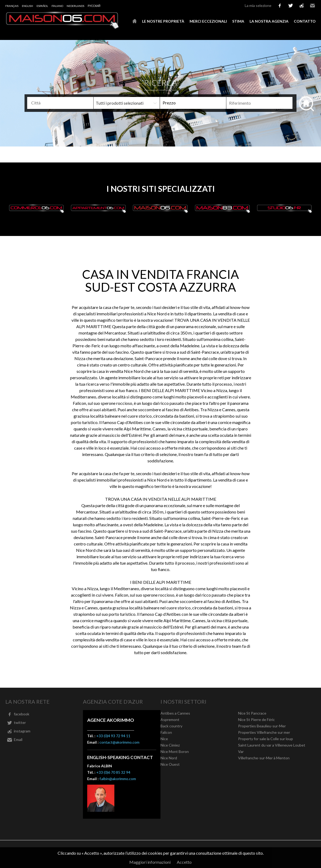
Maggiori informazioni (150, 862)
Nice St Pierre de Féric (256, 720)
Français (12, 6)
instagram (302, 6)
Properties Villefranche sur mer (264, 732)
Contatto (305, 21)
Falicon (166, 732)
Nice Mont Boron (175, 751)
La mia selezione (258, 5)
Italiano (57, 6)
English (27, 6)
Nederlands (75, 6)
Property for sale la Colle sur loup (266, 739)
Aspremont (170, 720)
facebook (280, 6)
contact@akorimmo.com (119, 742)
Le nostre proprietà (163, 21)
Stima (238, 21)
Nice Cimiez (170, 745)
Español (42, 6)
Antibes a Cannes (175, 713)
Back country (171, 726)
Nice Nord (169, 758)
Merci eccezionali (208, 21)
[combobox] (60, 103)
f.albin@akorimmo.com (118, 779)
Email (312, 6)
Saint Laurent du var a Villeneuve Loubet (272, 745)
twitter (291, 6)
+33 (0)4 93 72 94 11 (113, 736)
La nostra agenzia (269, 21)
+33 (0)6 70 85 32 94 (113, 772)
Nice (164, 739)
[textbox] (68, 103)
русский (94, 6)
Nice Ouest (170, 764)
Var (241, 751)
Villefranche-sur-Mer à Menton (264, 758)
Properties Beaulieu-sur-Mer (262, 726)
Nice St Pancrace (252, 713)
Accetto (184, 862)
